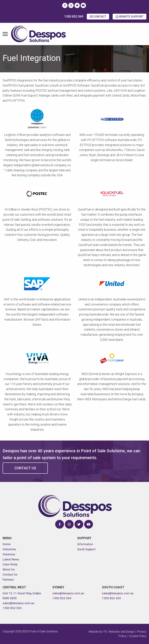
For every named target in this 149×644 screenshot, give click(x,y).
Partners (8, 580)
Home (7, 544)
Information (85, 544)
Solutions (9, 554)
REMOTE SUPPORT (129, 17)
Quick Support (86, 549)
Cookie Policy (138, 636)
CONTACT (98, 17)
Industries (9, 549)
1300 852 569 (74, 16)
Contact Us (25, 468)
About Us (9, 569)
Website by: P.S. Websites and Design (111, 632)
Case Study (10, 564)
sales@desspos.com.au (18, 603)
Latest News (11, 559)
